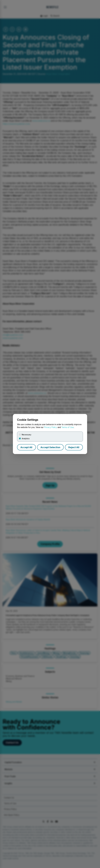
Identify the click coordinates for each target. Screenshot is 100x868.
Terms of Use (68, 427)
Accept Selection (50, 447)
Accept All (26, 447)
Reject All (74, 447)
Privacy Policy (51, 427)
